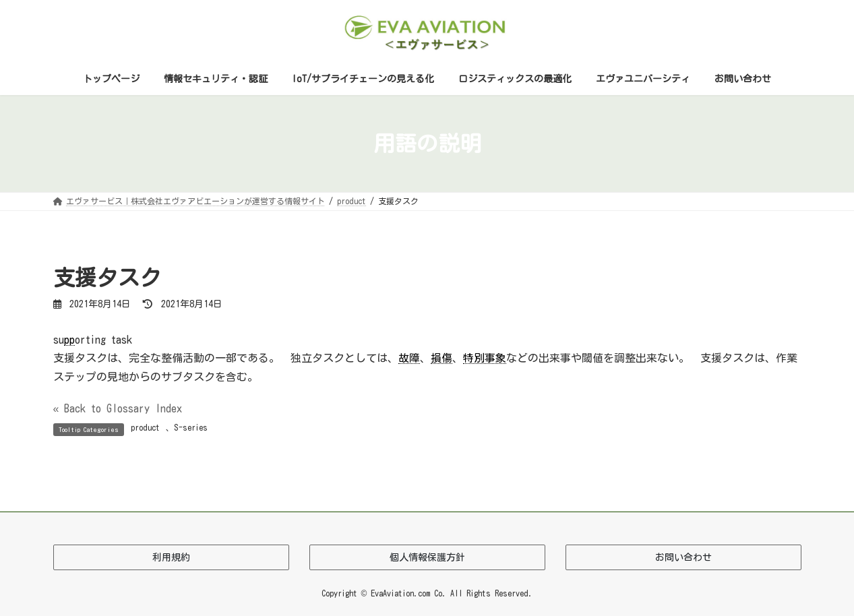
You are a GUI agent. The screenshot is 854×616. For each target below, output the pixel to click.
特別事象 (485, 358)
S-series (191, 427)
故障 (409, 358)
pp (69, 340)
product (145, 427)
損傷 (441, 358)
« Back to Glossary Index (118, 408)
